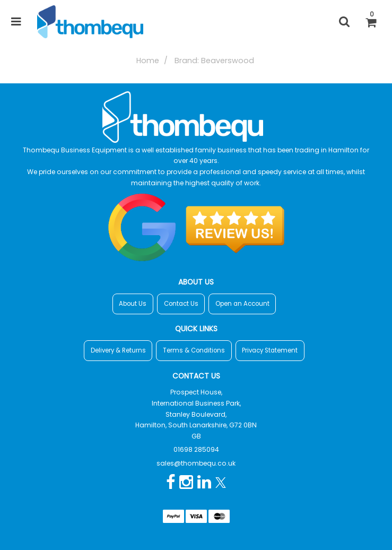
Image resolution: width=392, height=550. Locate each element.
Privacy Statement (270, 350)
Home (148, 61)
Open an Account (242, 304)
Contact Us (181, 304)
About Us (133, 304)
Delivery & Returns (118, 350)
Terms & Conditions (194, 350)
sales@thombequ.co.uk (196, 463)
